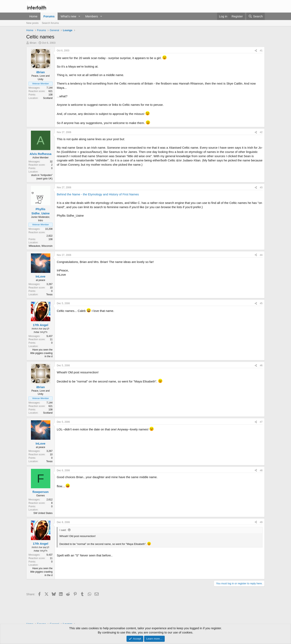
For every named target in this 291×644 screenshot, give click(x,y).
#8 (261, 470)
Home (33, 16)
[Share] (256, 51)
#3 (261, 187)
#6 (261, 365)
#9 (261, 522)
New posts (32, 23)
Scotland (48, 98)
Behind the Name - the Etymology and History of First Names (98, 194)
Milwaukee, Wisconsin (41, 246)
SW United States (43, 513)
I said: (63, 530)
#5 (261, 303)
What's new (68, 16)
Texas (49, 294)
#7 (261, 422)
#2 (261, 132)
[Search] (256, 16)
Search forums (50, 23)
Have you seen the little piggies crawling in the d (41, 353)
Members (92, 16)
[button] (79, 16)
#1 (261, 51)
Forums (49, 16)
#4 (261, 255)
